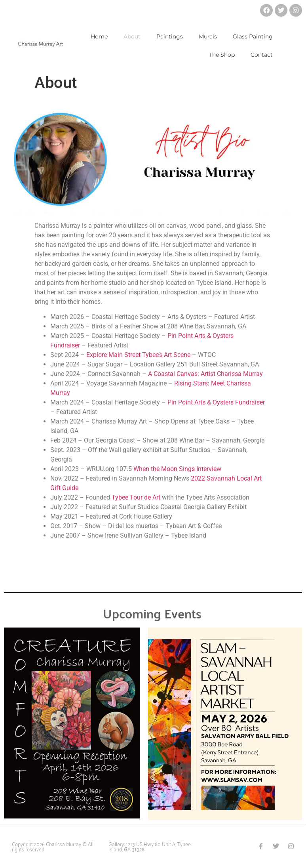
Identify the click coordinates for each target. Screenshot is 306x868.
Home (99, 36)
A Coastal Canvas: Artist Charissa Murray (206, 374)
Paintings (170, 36)
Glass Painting (253, 36)
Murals (208, 36)
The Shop (222, 55)
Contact (262, 55)
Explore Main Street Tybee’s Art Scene (138, 355)
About (132, 36)
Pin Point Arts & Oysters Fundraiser (216, 402)
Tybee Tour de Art (136, 497)
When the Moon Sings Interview (177, 469)
